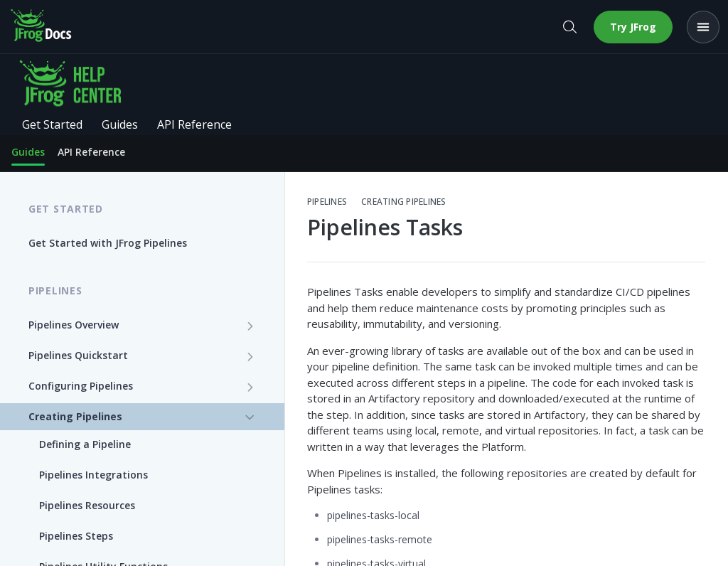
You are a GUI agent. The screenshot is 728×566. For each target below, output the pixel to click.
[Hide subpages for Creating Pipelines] (250, 417)
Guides (28, 152)
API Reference (91, 152)
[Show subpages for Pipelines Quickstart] (250, 356)
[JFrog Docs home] (42, 27)
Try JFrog (633, 27)
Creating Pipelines (403, 202)
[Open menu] (703, 27)
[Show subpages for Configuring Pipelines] (250, 387)
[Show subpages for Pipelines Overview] (250, 326)
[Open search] (569, 27)
